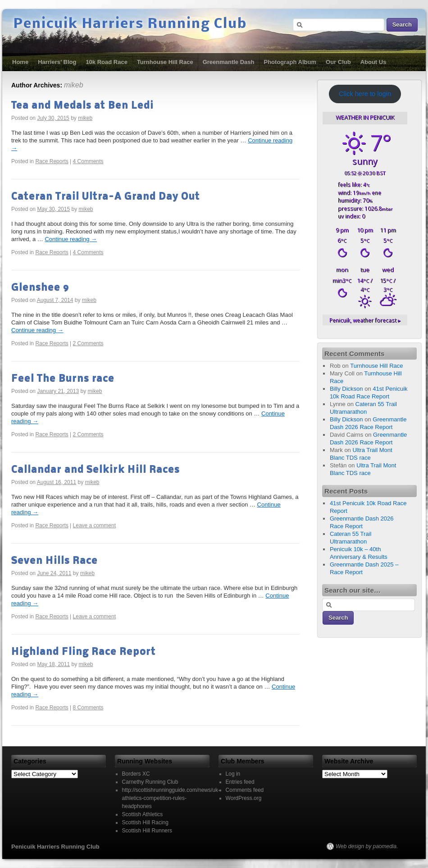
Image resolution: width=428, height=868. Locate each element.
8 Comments (88, 708)
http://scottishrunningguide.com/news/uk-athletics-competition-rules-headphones (171, 798)
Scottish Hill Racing (145, 822)
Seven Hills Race (55, 561)
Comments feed (245, 790)
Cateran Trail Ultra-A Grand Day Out (106, 197)
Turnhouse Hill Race (165, 62)
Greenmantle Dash (229, 62)
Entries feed (240, 782)
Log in (233, 774)
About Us (373, 62)
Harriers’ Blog (57, 62)
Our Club (338, 62)
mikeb (74, 85)
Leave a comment (94, 525)
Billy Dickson (346, 389)
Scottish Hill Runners (147, 831)
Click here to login (365, 94)
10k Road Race (107, 62)
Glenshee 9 (40, 288)
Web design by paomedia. (367, 846)
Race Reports (52, 161)
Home (20, 62)
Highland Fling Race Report (84, 652)
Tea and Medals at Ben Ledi (82, 106)
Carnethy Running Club (150, 782)
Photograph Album (290, 62)
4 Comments (88, 161)
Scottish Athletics (143, 814)
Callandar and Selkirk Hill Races (96, 470)
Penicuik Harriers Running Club (130, 24)
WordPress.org (244, 798)
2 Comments (88, 343)
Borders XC (136, 774)
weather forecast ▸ (365, 320)
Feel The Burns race (63, 379)
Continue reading (71, 239)
